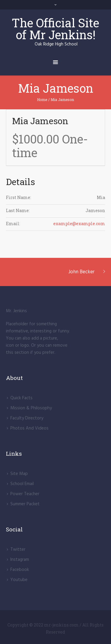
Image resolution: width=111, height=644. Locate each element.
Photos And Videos (29, 428)
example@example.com (79, 224)
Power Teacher (25, 494)
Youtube (19, 580)
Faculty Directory (27, 418)
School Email (22, 484)
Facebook (20, 570)
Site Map (19, 474)
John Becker (81, 272)
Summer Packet (25, 504)
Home (42, 100)
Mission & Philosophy (31, 408)
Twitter (18, 550)
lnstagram (20, 560)
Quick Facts (21, 398)
